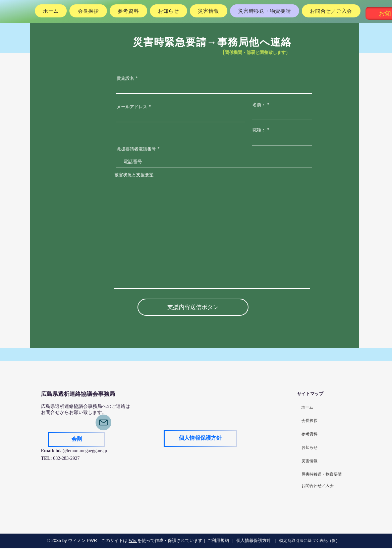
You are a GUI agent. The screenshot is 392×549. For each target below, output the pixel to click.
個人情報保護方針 (253, 540)
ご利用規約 (218, 540)
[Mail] (103, 422)
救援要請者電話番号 (136, 149)
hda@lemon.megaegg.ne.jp (81, 451)
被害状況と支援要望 (134, 175)
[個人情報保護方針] (200, 438)
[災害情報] (310, 461)
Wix (132, 540)
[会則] (77, 439)
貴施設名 (125, 78)
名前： (259, 105)
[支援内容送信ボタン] (193, 307)
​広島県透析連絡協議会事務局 (78, 394)
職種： (259, 130)
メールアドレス (132, 107)
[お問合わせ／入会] (318, 486)
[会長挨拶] (310, 421)
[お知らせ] (310, 448)
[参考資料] (310, 434)
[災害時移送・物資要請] (322, 475)
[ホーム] (307, 408)
